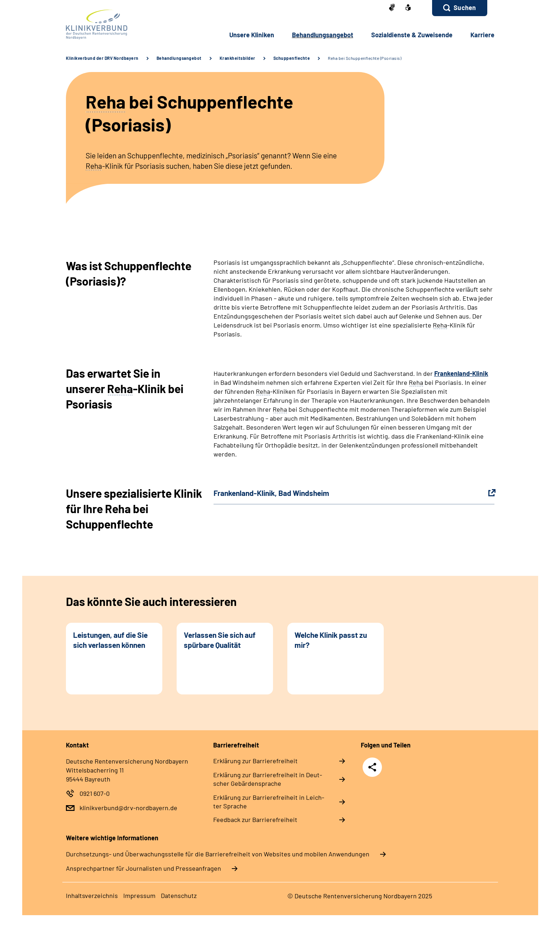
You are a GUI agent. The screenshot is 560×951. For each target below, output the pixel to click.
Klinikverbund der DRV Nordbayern (102, 58)
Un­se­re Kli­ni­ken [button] (252, 35)
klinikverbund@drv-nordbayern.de (128, 808)
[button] (460, 8)
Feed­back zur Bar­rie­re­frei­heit (255, 819)
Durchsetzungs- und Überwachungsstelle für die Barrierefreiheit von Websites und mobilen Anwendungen (218, 854)
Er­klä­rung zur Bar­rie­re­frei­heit (255, 761)
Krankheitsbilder (238, 58)
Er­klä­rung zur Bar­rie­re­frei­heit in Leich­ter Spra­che (269, 802)
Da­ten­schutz (179, 895)
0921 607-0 (95, 793)
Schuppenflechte (292, 58)
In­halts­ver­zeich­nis (92, 895)
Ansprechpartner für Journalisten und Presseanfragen (143, 868)
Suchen (465, 8)
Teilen (372, 767)
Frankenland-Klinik (461, 373)
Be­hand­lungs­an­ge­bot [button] (323, 35)
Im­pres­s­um (139, 895)
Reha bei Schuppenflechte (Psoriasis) (365, 58)
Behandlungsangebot (179, 58)
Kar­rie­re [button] (482, 35)
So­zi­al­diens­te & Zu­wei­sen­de (412, 35)
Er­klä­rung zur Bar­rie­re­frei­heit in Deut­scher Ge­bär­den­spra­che (268, 779)
